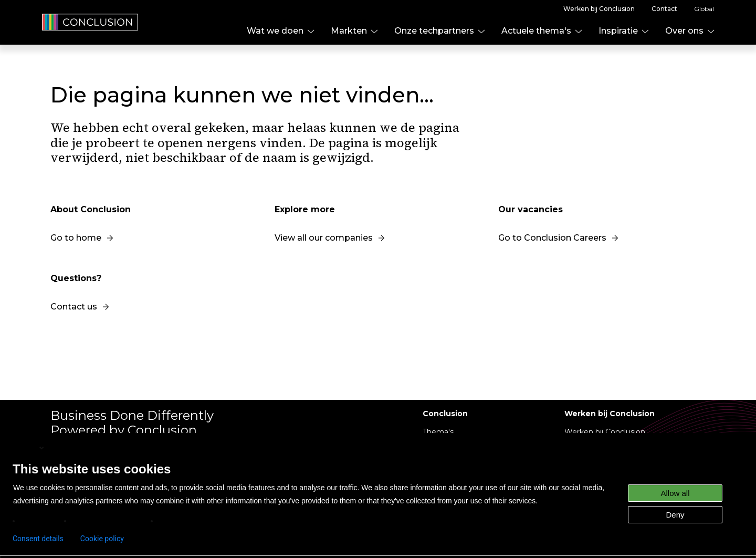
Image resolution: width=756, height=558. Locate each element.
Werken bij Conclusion (605, 432)
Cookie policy (102, 539)
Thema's (438, 432)
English (29, 448)
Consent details (38, 539)
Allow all (675, 493)
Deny (675, 515)
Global (704, 9)
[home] (90, 22)
